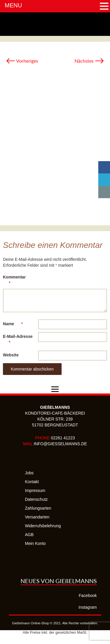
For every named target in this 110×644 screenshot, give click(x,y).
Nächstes (89, 61)
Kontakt (32, 482)
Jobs (29, 473)
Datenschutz (36, 499)
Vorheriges (22, 61)
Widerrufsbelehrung (43, 526)
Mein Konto (35, 543)
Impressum (35, 490)
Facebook (88, 595)
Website (11, 355)
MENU (13, 5)
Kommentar (14, 281)
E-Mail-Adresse (18, 340)
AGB (29, 535)
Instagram (88, 607)
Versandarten (37, 517)
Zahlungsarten (38, 508)
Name (16, 324)
